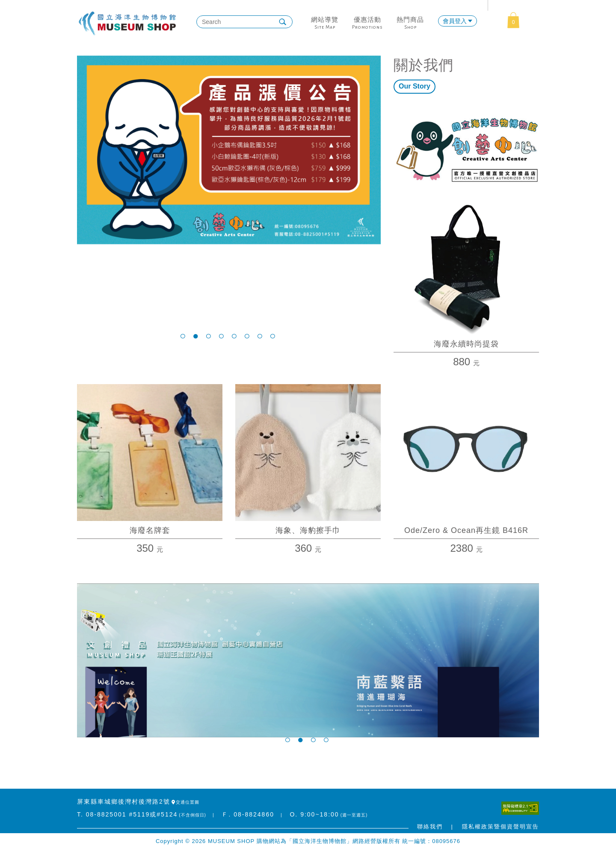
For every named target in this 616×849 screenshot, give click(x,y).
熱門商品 (410, 19)
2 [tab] (197, 336)
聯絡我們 (430, 827)
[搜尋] (239, 22)
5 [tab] (235, 336)
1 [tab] (184, 336)
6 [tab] (248, 336)
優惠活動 (367, 19)
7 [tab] (261, 336)
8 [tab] (274, 336)
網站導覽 (325, 19)
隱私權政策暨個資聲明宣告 (500, 827)
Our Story (415, 86)
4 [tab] (222, 336)
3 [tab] (210, 336)
